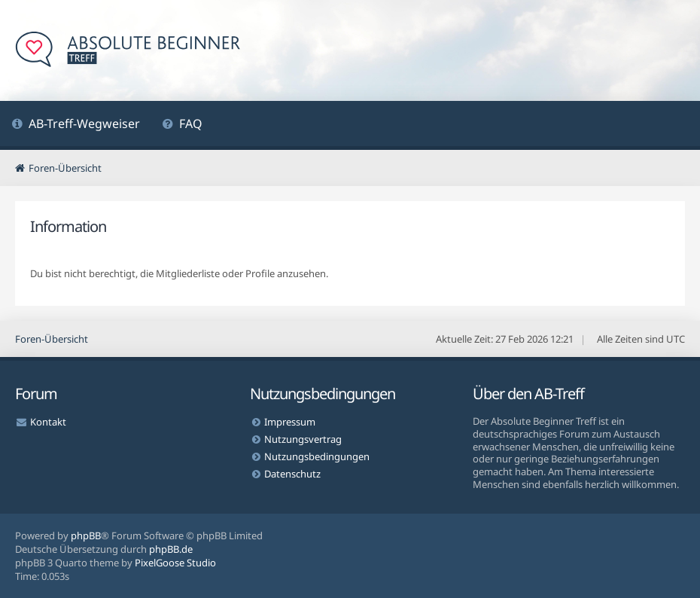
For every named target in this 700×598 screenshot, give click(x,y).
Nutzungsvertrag (303, 439)
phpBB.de (171, 549)
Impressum (290, 422)
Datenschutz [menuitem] (292, 474)
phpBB (86, 535)
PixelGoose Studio (175, 563)
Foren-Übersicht (52, 339)
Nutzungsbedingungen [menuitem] (317, 456)
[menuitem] (76, 125)
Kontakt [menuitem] (48, 422)
